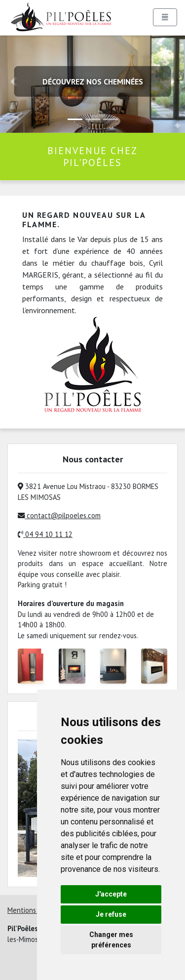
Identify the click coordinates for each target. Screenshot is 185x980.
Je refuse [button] (111, 914)
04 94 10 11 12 (45, 534)
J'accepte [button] (111, 894)
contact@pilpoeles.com (59, 515)
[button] (171, 81)
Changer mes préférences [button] (111, 940)
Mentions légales (34, 910)
